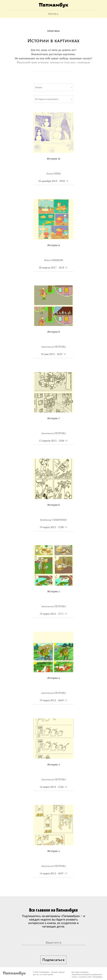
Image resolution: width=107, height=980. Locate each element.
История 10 (54, 159)
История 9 (54, 245)
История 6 (54, 505)
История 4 (54, 678)
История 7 (54, 419)
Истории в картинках (47, 99)
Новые (39, 87)
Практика (53, 31)
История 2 (54, 851)
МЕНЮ (53, 14)
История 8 (54, 332)
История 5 (54, 592)
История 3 (54, 765)
